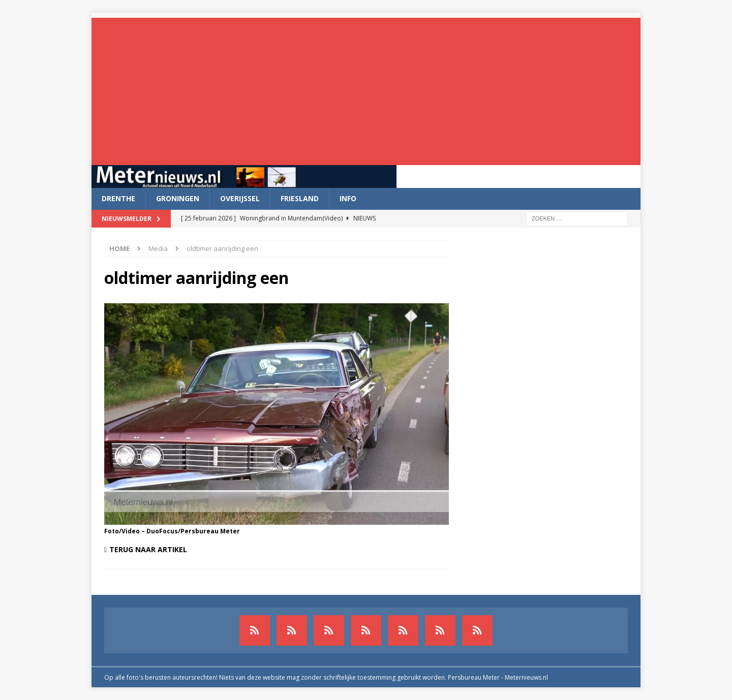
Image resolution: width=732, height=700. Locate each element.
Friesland (300, 198)
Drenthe (118, 198)
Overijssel (240, 198)
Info (348, 198)
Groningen (178, 198)
